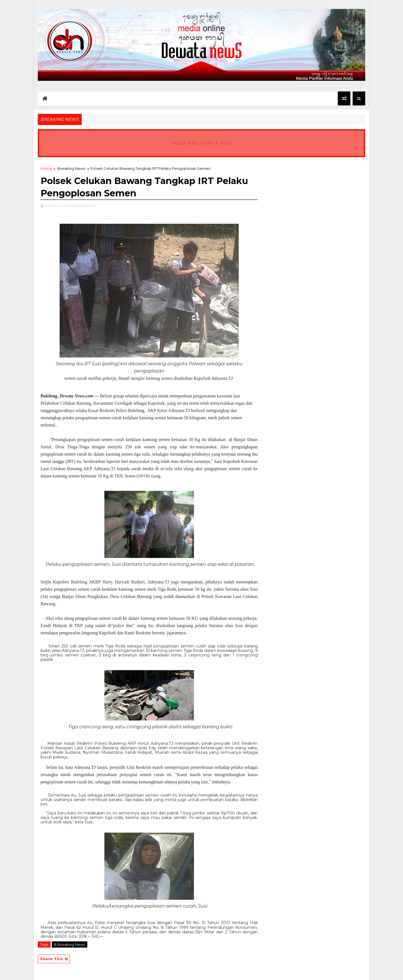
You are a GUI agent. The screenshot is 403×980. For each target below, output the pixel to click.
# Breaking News (70, 944)
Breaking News (71, 168)
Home (46, 168)
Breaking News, (82, 206)
